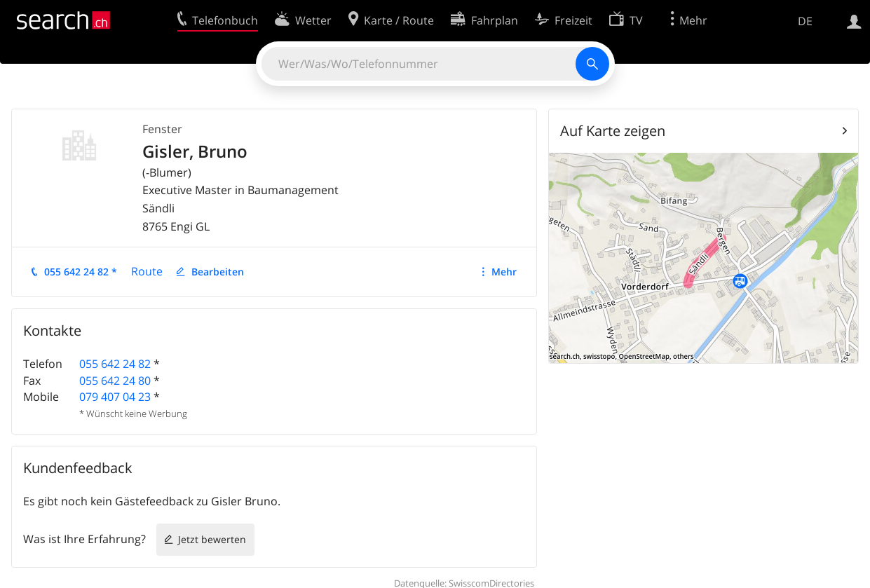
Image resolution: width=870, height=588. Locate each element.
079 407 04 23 (115, 397)
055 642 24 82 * (81, 272)
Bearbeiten (218, 272)
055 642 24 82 (115, 364)
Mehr (504, 272)
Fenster (162, 129)
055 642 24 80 (115, 381)
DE (805, 21)
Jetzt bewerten (212, 539)
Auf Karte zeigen (613, 131)
